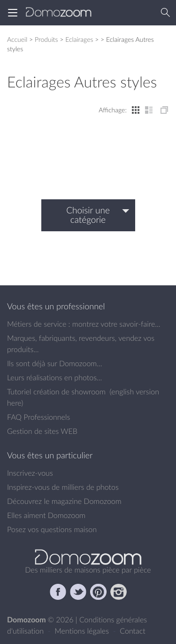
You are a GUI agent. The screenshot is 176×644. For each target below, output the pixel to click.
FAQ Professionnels (38, 417)
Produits (46, 39)
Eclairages (79, 39)
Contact (133, 631)
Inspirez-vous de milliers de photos (63, 487)
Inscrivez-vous (30, 473)
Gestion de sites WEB (42, 431)
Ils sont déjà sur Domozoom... (54, 363)
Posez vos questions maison (52, 529)
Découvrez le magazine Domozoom (64, 501)
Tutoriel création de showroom (56, 392)
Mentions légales (83, 631)
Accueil (17, 39)
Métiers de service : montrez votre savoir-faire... (84, 324)
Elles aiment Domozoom (46, 515)
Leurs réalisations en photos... (54, 377)
